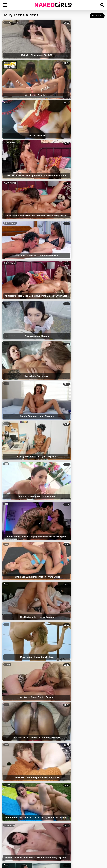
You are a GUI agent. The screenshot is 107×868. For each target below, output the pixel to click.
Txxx (6, 141)
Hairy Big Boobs (15, 815)
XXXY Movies (62, 52)
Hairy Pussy (63, 746)
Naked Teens (13, 759)
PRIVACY (55, 840)
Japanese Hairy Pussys (19, 725)
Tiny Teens (12, 773)
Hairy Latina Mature (17, 794)
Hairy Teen (62, 808)
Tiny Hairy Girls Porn (68, 766)
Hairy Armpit (63, 759)
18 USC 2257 (89, 840)
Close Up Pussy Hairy (18, 732)
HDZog (7, 260)
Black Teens (63, 718)
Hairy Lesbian (64, 801)
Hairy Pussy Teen (66, 752)
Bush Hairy (12, 766)
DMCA (71, 840)
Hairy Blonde (13, 780)
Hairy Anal (12, 752)
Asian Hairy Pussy (16, 787)
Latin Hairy (63, 732)
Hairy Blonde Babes (67, 739)
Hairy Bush (12, 746)
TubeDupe (61, 409)
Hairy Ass (12, 801)
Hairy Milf (12, 808)
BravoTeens (9, 320)
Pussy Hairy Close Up (68, 725)
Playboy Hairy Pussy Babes (71, 780)
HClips (7, 22)
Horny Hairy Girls (66, 815)
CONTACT (53, 849)
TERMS (38, 840)
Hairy (9, 718)
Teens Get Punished (67, 787)
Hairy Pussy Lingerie (68, 773)
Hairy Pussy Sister (66, 794)
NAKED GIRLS (19, 840)
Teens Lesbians (15, 739)
